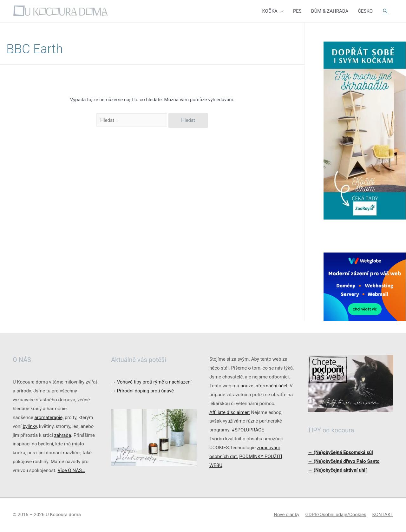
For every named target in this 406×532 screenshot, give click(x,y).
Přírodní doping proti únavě (142, 391)
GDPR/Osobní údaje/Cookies (336, 515)
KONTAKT (383, 515)
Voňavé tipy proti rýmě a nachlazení (151, 382)
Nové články (287, 515)
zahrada (63, 435)
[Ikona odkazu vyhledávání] (385, 11)
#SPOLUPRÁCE (248, 430)
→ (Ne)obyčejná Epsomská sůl (340, 452)
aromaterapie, (49, 417)
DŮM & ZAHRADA (330, 11)
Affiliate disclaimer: (230, 412)
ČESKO (365, 11)
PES (297, 11)
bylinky (30, 426)
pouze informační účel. (265, 386)
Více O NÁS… (71, 470)
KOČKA (270, 11)
